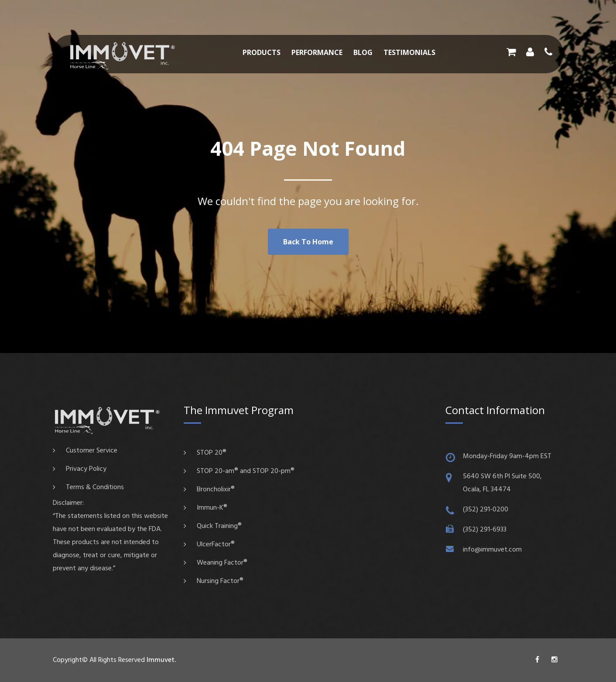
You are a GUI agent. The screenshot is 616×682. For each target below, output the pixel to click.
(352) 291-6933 (485, 530)
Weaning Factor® (222, 563)
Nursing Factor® (220, 581)
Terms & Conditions (95, 487)
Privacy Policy (86, 469)
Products (262, 52)
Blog (363, 52)
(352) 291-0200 (486, 510)
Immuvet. (161, 660)
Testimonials (409, 52)
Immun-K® (212, 508)
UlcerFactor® (216, 545)
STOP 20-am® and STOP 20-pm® (246, 471)
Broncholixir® (216, 490)
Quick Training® (219, 526)
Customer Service (92, 451)
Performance (317, 52)
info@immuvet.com (492, 550)
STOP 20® (212, 453)
